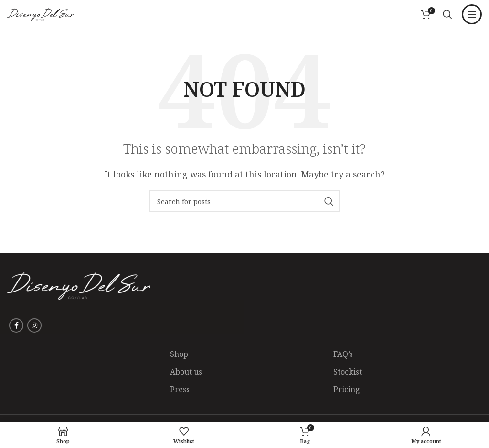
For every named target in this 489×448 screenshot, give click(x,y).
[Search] (447, 14)
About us (186, 372)
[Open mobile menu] (472, 14)
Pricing (347, 389)
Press (180, 389)
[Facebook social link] (16, 325)
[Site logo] (41, 13)
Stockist (348, 372)
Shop (179, 354)
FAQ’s (343, 354)
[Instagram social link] (34, 325)
